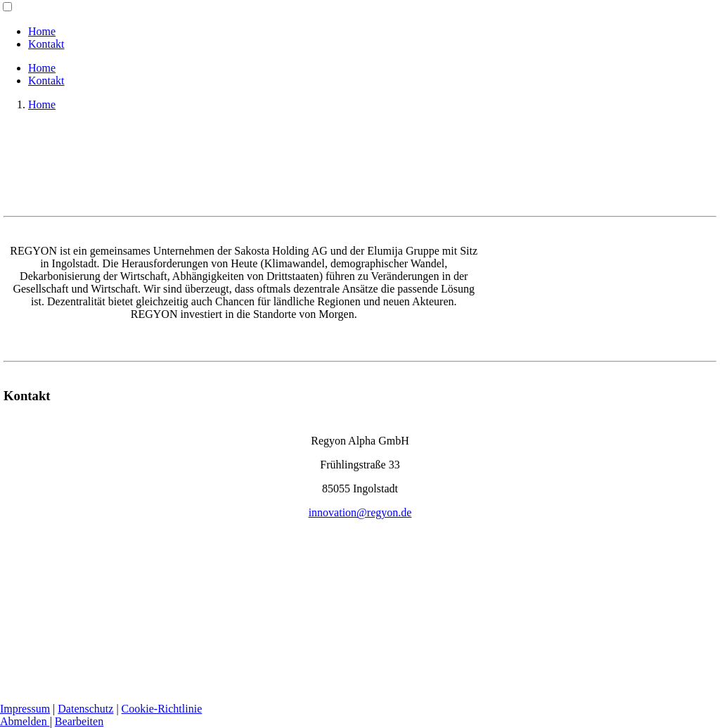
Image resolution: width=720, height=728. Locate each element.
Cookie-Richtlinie (162, 709)
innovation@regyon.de (360, 512)
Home (42, 31)
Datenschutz (85, 709)
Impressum (25, 709)
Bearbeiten (79, 721)
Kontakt (46, 44)
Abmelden (25, 721)
